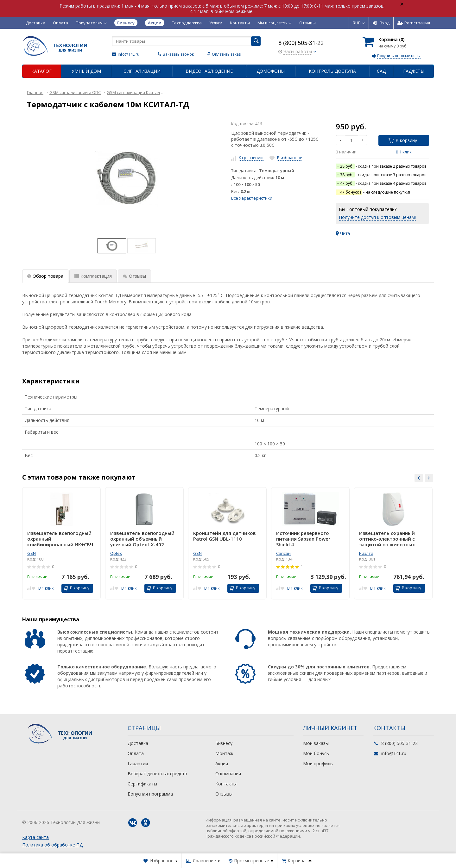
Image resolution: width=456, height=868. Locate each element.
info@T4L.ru (129, 54)
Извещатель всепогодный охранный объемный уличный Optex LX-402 (142, 539)
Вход (381, 23)
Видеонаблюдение (209, 71)
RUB (359, 23)
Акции (222, 763)
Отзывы (307, 23)
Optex (116, 553)
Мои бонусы (316, 753)
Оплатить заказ (226, 54)
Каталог (41, 71)
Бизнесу (224, 743)
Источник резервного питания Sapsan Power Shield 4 (303, 539)
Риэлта (366, 553)
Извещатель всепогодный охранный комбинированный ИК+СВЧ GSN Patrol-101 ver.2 (60, 539)
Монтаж (224, 753)
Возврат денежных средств (157, 774)
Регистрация (414, 23)
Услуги (216, 23)
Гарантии (138, 763)
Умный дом (86, 71)
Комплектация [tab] (93, 276)
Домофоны (271, 71)
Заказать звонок (178, 54)
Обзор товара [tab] (45, 276)
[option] (112, 246)
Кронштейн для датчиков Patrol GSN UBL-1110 (225, 536)
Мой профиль (318, 763)
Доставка (36, 23)
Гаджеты (414, 71)
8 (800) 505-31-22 (301, 43)
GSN (32, 553)
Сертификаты (142, 784)
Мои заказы (316, 743)
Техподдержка (187, 23)
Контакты (240, 23)
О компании (228, 774)
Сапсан (283, 553)
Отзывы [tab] (134, 276)
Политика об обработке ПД (52, 845)
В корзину (403, 140)
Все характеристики (252, 198)
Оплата (60, 23)
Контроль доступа (332, 71)
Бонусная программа (150, 794)
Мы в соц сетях (275, 23)
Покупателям (91, 23)
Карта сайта (35, 837)
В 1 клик (404, 152)
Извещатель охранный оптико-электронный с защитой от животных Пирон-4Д (387, 539)
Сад (381, 71)
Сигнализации (142, 71)
